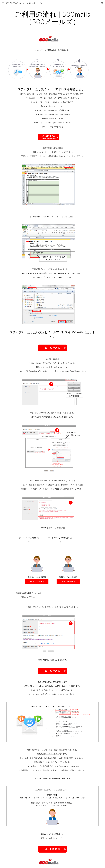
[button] (3, 3)
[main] (52, 18)
